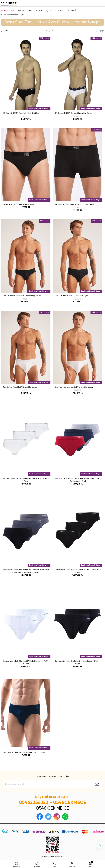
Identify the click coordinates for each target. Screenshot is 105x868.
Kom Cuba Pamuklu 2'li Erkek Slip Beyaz (20, 387)
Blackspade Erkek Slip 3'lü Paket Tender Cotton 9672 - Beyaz (26, 480)
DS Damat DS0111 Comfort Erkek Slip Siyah (21, 113)
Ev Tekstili (72, 11)
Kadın (21, 11)
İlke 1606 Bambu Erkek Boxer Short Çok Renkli (74, 204)
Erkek (30, 11)
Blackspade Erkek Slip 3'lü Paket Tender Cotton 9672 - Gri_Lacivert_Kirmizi (78, 480)
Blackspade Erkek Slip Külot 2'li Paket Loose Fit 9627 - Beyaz (26, 662)
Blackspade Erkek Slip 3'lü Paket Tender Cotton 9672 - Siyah (78, 571)
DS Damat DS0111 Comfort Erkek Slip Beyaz (74, 113)
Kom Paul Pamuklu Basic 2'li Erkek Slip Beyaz (74, 387)
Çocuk (40, 11)
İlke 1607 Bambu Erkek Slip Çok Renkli (19, 204)
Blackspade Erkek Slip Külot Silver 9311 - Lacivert (24, 752)
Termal (60, 11)
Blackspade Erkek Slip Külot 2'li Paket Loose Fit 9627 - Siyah (78, 662)
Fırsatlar (8, 11)
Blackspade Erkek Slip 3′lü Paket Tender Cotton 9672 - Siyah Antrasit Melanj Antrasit (26, 571)
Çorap (50, 11)
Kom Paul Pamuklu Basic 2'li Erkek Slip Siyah (22, 296)
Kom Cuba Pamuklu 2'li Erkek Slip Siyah (72, 296)
